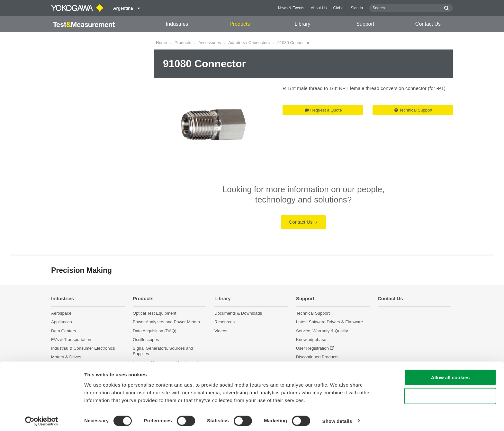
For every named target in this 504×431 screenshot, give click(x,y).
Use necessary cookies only (450, 394)
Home (162, 43)
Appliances (62, 322)
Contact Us (428, 24)
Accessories (210, 43)
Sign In (357, 8)
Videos (221, 331)
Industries (177, 24)
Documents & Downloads (238, 313)
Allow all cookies (450, 375)
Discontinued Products (317, 357)
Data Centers (64, 331)
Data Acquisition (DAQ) (155, 331)
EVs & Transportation (71, 340)
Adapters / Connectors (249, 43)
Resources (225, 322)
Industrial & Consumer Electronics (83, 348)
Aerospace (61, 313)
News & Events (291, 8)
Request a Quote (323, 110)
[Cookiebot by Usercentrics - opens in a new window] (42, 418)
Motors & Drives (66, 357)
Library (303, 24)
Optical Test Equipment (154, 313)
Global (339, 8)
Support (365, 24)
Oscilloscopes (146, 340)
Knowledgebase (311, 340)
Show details (337, 418)
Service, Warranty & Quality (322, 331)
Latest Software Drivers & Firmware (329, 322)
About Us (319, 8)
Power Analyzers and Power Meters (166, 322)
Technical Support (413, 110)
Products (240, 24)
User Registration (312, 348)
